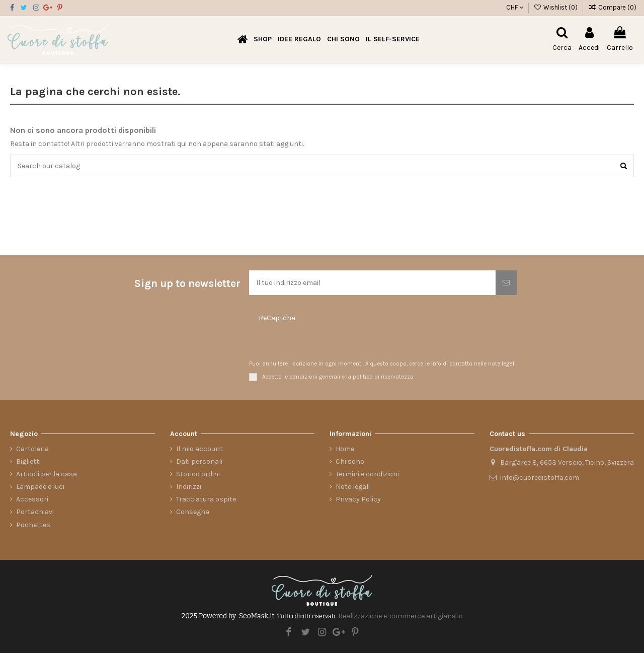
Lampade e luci (40, 487)
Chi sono (350, 461)
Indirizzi (189, 487)
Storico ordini (198, 474)
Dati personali (199, 461)
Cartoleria (32, 449)
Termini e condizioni (367, 474)
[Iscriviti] (506, 283)
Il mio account (199, 449)
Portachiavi (35, 512)
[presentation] (309, 342)
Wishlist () (557, 7)
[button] (299, 40)
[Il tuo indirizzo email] (372, 283)
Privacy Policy (358, 499)
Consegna (193, 512)
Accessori (32, 499)
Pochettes (33, 525)
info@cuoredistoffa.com (540, 478)
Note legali (353, 487)
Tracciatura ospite (206, 499)
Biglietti (28, 461)
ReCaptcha (277, 318)
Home (345, 449)
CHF (515, 7)
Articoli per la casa (47, 474)
